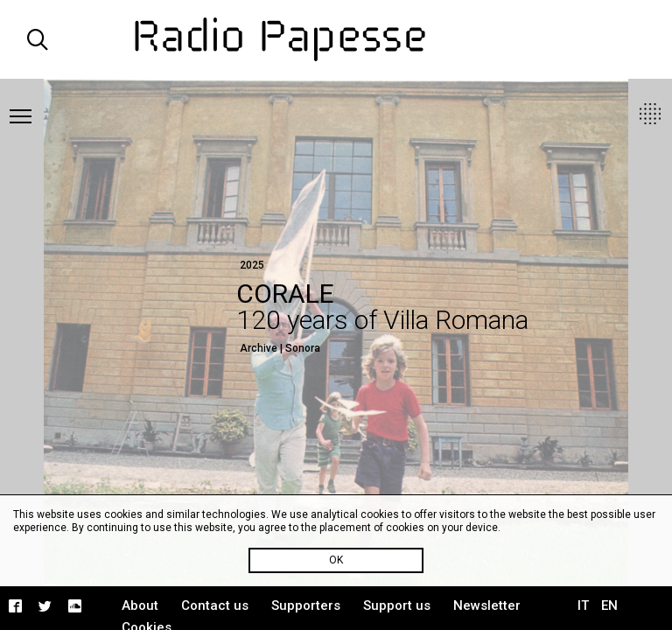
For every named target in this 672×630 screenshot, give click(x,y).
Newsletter (487, 605)
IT (583, 605)
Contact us (215, 605)
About (140, 605)
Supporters (306, 605)
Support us (397, 605)
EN (609, 605)
